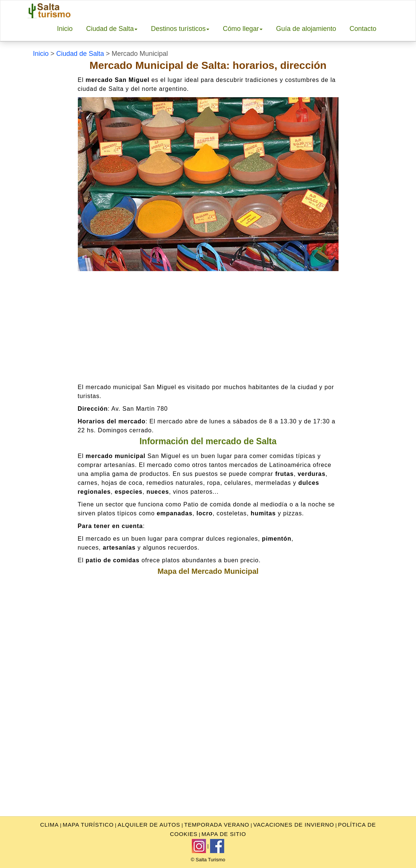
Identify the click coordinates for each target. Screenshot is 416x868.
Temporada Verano (217, 825)
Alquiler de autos (149, 825)
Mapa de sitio (224, 834)
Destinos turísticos (180, 29)
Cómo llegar (243, 29)
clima (50, 825)
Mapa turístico (88, 825)
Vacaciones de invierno (294, 825)
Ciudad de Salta (112, 29)
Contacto (363, 29)
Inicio (65, 29)
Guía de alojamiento (306, 29)
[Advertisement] (208, 327)
